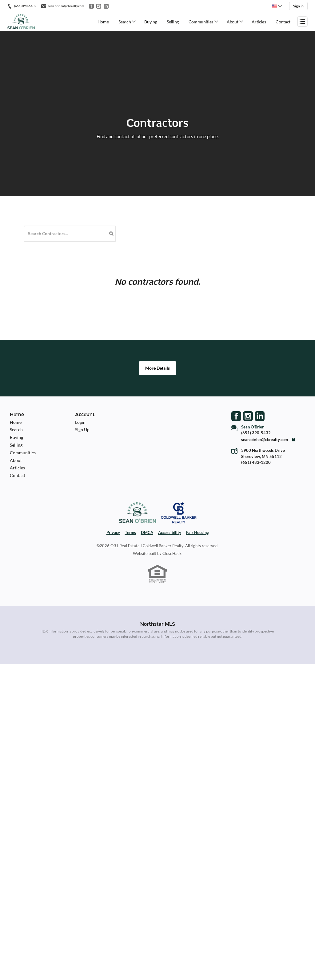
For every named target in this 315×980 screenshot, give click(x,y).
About (232, 22)
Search (125, 22)
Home (103, 22)
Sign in (298, 6)
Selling (173, 22)
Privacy (113, 532)
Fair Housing (197, 532)
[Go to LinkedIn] (106, 6)
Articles (259, 22)
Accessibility (170, 532)
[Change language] (277, 6)
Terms (130, 532)
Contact (283, 22)
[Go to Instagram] (99, 6)
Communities (201, 22)
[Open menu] (302, 22)
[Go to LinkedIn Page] (260, 416)
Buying (151, 22)
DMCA (147, 532)
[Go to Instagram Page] (248, 416)
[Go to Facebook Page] (236, 416)
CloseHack (172, 553)
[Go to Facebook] (91, 6)
